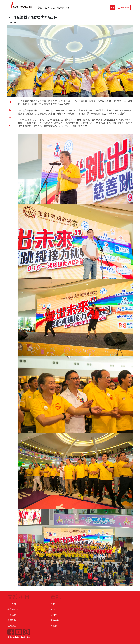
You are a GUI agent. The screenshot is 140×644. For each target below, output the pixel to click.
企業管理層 (13, 610)
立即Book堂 (124, 8)
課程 (40, 8)
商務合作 (55, 626)
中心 (53, 8)
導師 (46, 8)
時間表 (60, 8)
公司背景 (12, 604)
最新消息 (12, 615)
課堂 (53, 604)
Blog (68, 8)
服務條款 (55, 620)
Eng (113, 8)
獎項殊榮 (12, 620)
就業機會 (12, 626)
